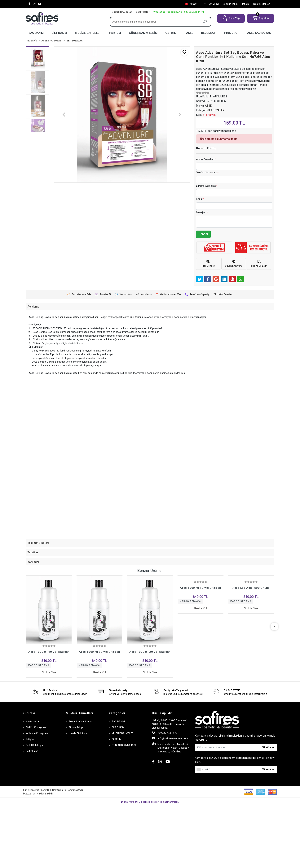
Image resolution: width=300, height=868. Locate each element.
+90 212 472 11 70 (165, 732)
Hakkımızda (32, 721)
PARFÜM (115, 33)
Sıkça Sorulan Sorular (80, 721)
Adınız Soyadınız (206, 159)
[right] (274, 627)
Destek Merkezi (262, 4)
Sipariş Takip (231, 4)
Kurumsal (30, 713)
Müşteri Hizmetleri (79, 713)
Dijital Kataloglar (122, 12)
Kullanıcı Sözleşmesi (37, 733)
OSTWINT (172, 33)
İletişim (245, 4)
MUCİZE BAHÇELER (88, 33)
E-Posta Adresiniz (207, 186)
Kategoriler (117, 713)
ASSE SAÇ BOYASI (259, 33)
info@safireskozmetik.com (170, 738)
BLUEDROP (209, 33)
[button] (231, 18)
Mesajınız (202, 212)
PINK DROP (232, 33)
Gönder (203, 234)
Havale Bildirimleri (78, 733)
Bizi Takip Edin (162, 713)
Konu (200, 199)
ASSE (190, 33)
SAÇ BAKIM (36, 33)
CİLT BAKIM (59, 33)
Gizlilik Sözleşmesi (36, 727)
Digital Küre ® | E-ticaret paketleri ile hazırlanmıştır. (150, 802)
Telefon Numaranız (207, 172)
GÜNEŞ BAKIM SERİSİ (143, 33)
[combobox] (200, 769)
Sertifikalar (143, 12)
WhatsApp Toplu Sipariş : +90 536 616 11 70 (179, 12)
